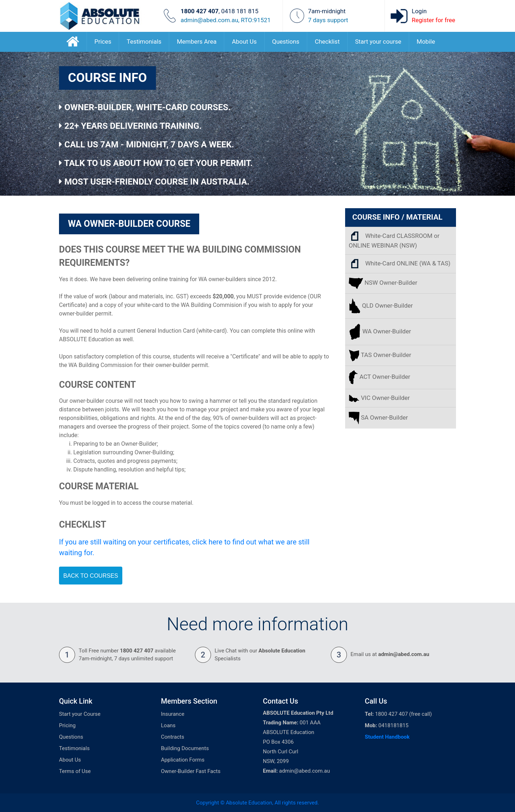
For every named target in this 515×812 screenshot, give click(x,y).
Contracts (173, 737)
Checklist (327, 41)
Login (419, 11)
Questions (286, 41)
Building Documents (185, 748)
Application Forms (183, 760)
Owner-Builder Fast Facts (191, 771)
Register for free (433, 20)
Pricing (67, 725)
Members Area (197, 41)
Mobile (426, 41)
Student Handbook (387, 737)
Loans (168, 725)
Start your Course (80, 714)
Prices (103, 41)
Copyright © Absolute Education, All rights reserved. (257, 803)
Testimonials (144, 41)
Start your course (378, 41)
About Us (244, 41)
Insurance (173, 714)
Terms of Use (75, 771)
